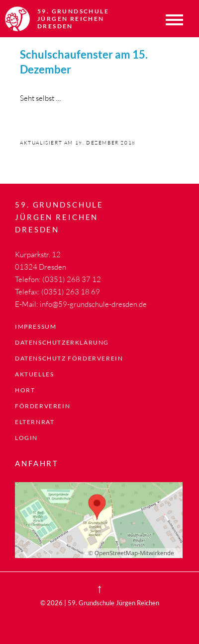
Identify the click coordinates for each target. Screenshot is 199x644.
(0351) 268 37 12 (72, 279)
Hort (25, 390)
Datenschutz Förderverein (69, 358)
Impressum (36, 326)
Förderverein (43, 406)
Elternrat (35, 422)
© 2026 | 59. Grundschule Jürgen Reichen (100, 603)
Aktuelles (34, 374)
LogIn (26, 438)
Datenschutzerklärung (62, 342)
